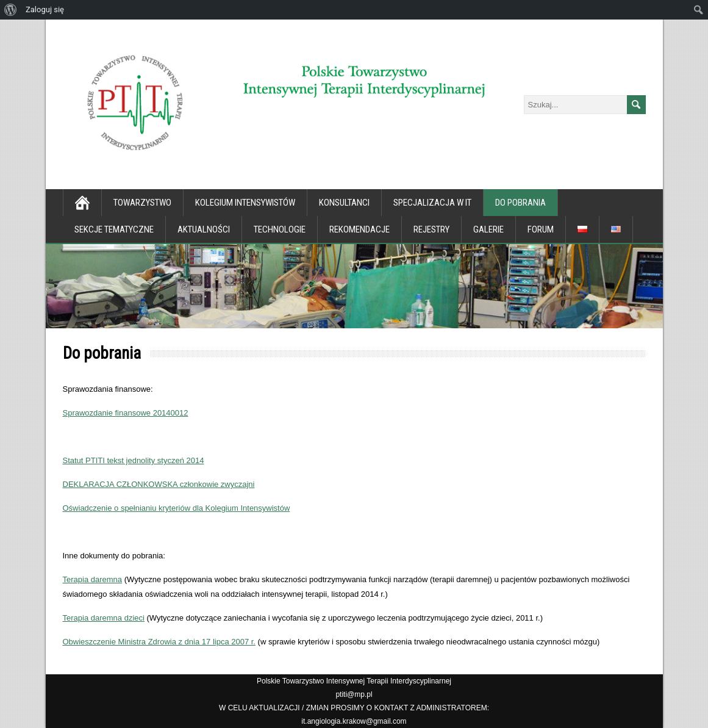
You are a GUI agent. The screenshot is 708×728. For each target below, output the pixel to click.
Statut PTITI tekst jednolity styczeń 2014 (134, 460)
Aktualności (204, 229)
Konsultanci (344, 203)
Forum (541, 229)
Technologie (280, 229)
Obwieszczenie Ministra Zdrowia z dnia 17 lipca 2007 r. (159, 642)
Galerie (488, 229)
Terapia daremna (93, 579)
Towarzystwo (142, 203)
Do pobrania (520, 203)
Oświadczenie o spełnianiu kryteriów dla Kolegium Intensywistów (177, 508)
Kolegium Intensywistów (245, 203)
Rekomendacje (359, 229)
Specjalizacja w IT (432, 203)
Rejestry (431, 229)
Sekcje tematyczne (114, 229)
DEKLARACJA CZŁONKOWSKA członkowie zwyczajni (159, 484)
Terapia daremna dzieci (104, 618)
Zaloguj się (45, 9)
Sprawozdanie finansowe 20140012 (126, 413)
